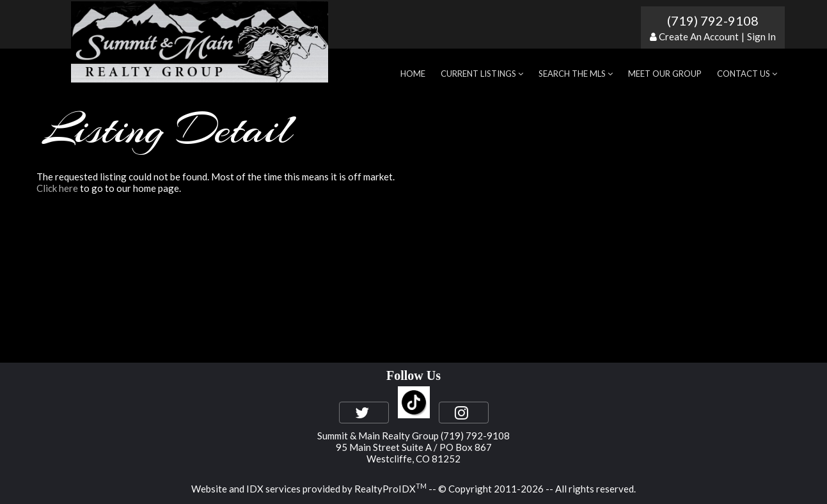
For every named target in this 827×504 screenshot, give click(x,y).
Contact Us (747, 74)
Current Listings (482, 74)
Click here (57, 188)
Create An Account (699, 36)
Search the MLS (576, 74)
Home (413, 74)
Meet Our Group (665, 74)
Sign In (761, 36)
